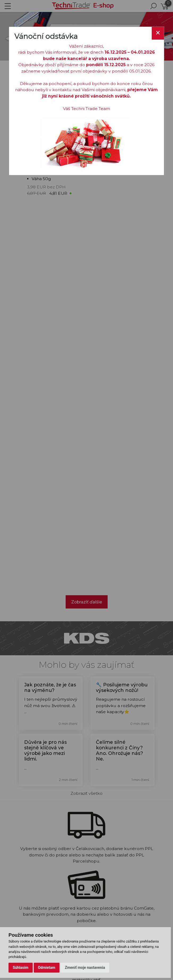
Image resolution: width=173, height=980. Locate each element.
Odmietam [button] (47, 968)
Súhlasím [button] (21, 968)
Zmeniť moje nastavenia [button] (85, 968)
